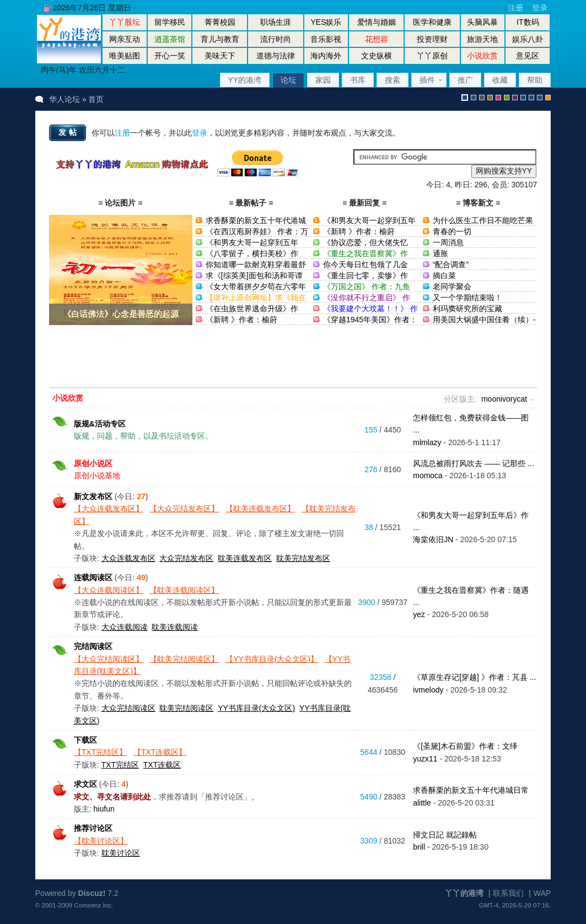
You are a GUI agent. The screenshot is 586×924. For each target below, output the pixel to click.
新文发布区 (93, 496)
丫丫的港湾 (464, 893)
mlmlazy (427, 442)
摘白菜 (444, 275)
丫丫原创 (432, 56)
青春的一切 (452, 231)
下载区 (85, 740)
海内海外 (326, 56)
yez (419, 614)
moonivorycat (504, 399)
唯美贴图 (125, 56)
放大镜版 (531, 98)
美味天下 (220, 56)
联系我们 (508, 893)
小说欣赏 (68, 398)
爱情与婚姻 (377, 22)
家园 (323, 80)
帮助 (535, 80)
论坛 (288, 80)
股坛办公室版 (540, 98)
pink (498, 98)
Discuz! (92, 893)
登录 (540, 8)
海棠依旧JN (433, 539)
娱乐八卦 (528, 39)
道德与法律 (276, 56)
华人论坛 (64, 99)
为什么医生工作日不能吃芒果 (483, 220)
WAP (542, 893)
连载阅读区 (93, 577)
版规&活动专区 (100, 424)
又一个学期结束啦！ (467, 298)
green (507, 98)
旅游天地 (482, 39)
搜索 (393, 80)
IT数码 (528, 22)
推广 (465, 80)
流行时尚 (276, 39)
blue (474, 98)
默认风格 (465, 98)
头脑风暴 (482, 22)
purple (515, 98)
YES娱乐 (326, 22)
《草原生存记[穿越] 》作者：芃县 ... (474, 677)
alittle (422, 803)
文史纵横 (377, 56)
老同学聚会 (452, 287)
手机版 (548, 98)
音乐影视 (326, 39)
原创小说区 (93, 463)
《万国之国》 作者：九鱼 (367, 287)
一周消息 (448, 242)
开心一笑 (170, 56)
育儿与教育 (220, 39)
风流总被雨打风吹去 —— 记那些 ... (473, 463)
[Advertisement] (293, 359)
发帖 (69, 132)
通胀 (440, 253)
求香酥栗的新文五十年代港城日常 (471, 790)
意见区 (528, 56)
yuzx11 (425, 759)
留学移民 (170, 22)
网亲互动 (125, 39)
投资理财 (432, 39)
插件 (427, 80)
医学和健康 (432, 22)
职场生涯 (276, 22)
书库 (358, 80)
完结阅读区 (93, 646)
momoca (428, 475)
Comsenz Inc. (93, 905)
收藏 (500, 80)
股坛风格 (523, 98)
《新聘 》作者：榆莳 (241, 320)
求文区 (85, 784)
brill (419, 847)
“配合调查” (451, 264)
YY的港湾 (245, 80)
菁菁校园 (220, 22)
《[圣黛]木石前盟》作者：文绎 (465, 746)
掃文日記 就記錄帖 (445, 835)
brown (490, 98)
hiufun (104, 809)
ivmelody (428, 690)
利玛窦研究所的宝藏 (467, 309)
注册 (515, 8)
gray (482, 98)
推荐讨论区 (93, 828)
